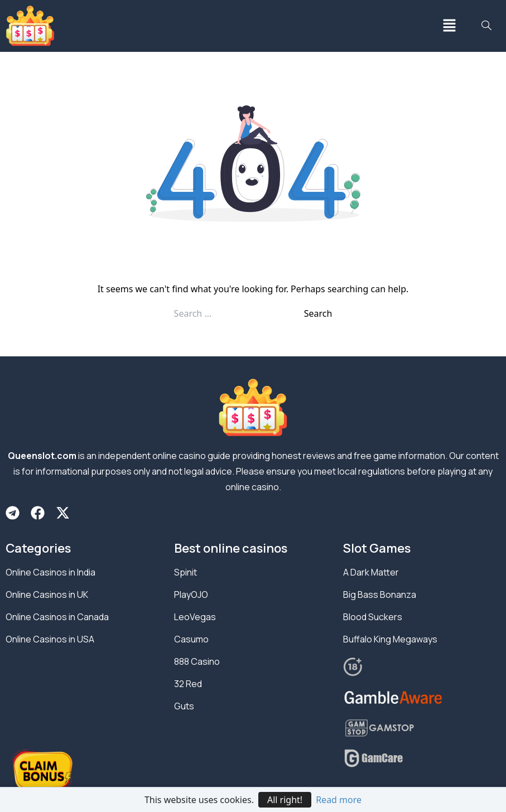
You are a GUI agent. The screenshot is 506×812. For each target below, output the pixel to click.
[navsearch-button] (486, 26)
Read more (339, 800)
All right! (285, 800)
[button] (449, 26)
